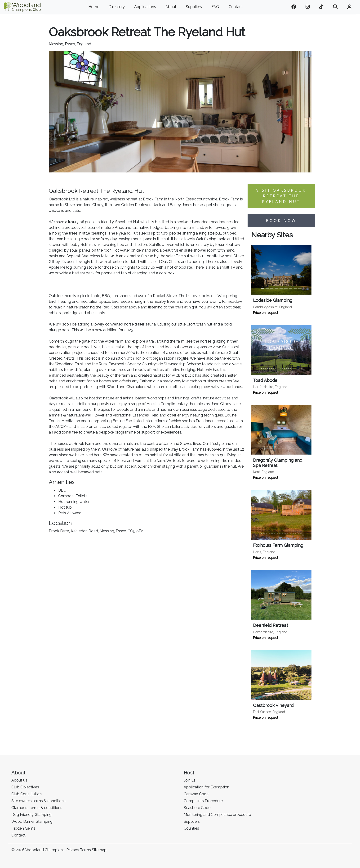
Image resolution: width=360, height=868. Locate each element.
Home (94, 7)
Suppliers (194, 7)
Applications (145, 7)
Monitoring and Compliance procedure (217, 815)
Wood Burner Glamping (32, 821)
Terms (85, 850)
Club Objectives (25, 787)
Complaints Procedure (203, 801)
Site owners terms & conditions (38, 801)
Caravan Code (196, 794)
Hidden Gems (23, 828)
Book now (281, 221)
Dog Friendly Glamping (31, 815)
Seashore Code (197, 808)
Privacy (73, 850)
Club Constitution (27, 794)
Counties (191, 828)
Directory (117, 7)
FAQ (215, 7)
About (171, 7)
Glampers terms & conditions (37, 808)
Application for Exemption (207, 787)
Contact (236, 7)
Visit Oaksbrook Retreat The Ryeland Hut (281, 196)
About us (19, 780)
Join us (190, 780)
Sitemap (99, 850)
